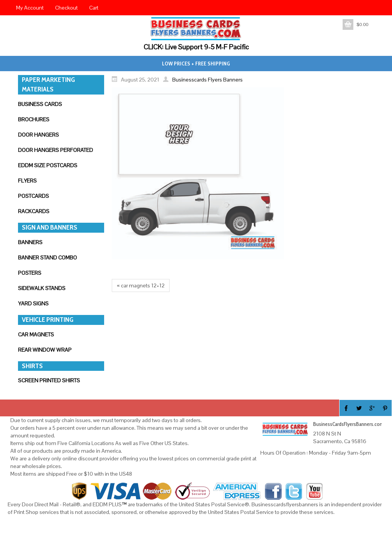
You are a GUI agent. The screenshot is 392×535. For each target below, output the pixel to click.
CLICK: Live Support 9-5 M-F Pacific (196, 47)
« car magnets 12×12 (141, 285)
